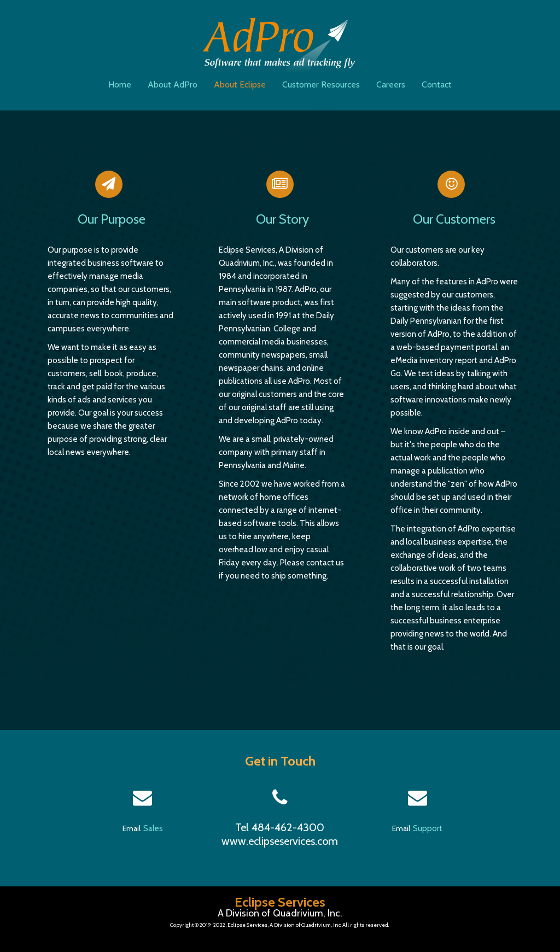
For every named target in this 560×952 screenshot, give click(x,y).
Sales (153, 828)
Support (428, 828)
